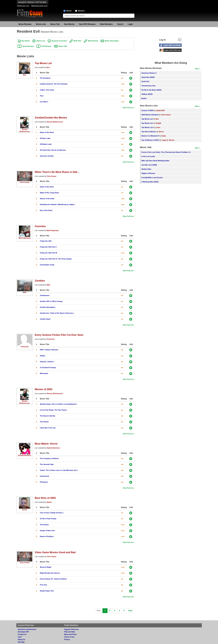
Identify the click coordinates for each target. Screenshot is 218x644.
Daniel (25, 510)
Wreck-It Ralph (46, 567)
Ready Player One (47, 591)
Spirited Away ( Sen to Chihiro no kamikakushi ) (59, 404)
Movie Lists (41, 24)
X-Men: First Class (47, 90)
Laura (158, 127)
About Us (21, 639)
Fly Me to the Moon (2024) (151, 90)
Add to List (41, 41)
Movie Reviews (25, 24)
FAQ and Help (70, 632)
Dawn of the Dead (47, 132)
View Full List (128, 108)
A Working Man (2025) (150, 182)
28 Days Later (45, 138)
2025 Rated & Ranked (150, 115)
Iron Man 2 (44, 102)
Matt (25, 292)
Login (130, 24)
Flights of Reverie (148, 173)
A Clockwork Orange (48, 367)
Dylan (164, 136)
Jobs (20, 637)
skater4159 (160, 110)
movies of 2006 (147, 110)
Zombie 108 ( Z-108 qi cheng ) (51, 301)
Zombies (40, 281)
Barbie (144, 98)
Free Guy (44, 585)
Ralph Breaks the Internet (50, 573)
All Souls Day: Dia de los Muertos (53, 150)
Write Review (93, 41)
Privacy (67, 639)
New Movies (69, 24)
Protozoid (25, 347)
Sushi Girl (145, 81)
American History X (149, 73)
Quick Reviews (28, 46)
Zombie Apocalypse (48, 307)
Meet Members (106, 24)
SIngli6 (158, 123)
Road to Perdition (47, 536)
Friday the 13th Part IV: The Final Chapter (56, 259)
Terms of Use (69, 637)
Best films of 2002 (45, 498)
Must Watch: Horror (46, 444)
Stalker (43, 356)
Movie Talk (55, 24)
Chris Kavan (25, 182)
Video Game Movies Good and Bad (55, 552)
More (197, 69)
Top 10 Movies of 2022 (150, 140)
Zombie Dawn (45, 319)
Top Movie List (43, 63)
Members (81, 11)
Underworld (45, 476)
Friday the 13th (46, 241)
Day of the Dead (46, 210)
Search (120, 24)
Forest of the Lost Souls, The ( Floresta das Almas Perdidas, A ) (166, 152)
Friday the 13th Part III (49, 253)
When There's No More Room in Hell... (57, 172)
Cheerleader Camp (47, 265)
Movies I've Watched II (150, 136)
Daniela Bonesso (25, 455)
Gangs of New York (47, 531)
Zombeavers (45, 295)
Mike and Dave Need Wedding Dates (155, 161)
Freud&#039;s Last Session (152, 178)
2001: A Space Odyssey (49, 350)
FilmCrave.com (23, 6)
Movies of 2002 (44, 389)
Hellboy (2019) (147, 94)
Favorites (40, 226)
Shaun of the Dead (47, 199)
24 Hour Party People (48, 519)
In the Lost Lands (148, 156)
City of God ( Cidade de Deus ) (52, 513)
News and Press (70, 634)
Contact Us (22, 634)
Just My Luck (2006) (149, 165)
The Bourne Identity (48, 416)
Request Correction (59, 41)
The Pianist (44, 422)
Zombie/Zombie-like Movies (51, 118)
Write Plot (77, 41)
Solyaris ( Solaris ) (47, 362)
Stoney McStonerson (55, 122)
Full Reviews (46, 46)
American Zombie (47, 156)
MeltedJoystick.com (39, 6)
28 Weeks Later (46, 144)
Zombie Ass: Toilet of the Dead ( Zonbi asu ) (57, 313)
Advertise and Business (27, 629)
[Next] (130, 611)
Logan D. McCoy (168, 140)
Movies (69, 11)
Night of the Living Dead (49, 193)
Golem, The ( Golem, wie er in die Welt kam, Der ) (59, 470)
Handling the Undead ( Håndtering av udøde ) (58, 204)
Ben (25, 75)
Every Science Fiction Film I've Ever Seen (59, 335)
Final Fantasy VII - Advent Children (53, 579)
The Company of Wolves (49, 458)
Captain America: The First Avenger (54, 84)
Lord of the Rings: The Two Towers (54, 410)
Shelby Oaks (146, 169)
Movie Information (112, 41)
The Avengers (45, 78)
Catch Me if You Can (48, 428)
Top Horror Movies (149, 132)
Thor (42, 96)
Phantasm (44, 482)
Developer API (23, 632)
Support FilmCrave (72, 629)
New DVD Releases (87, 24)
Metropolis (44, 373)
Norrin (161, 132)
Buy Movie (26, 41)
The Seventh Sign (47, 464)
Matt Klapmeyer (25, 238)
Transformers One (148, 86)
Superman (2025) (148, 77)
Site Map (21, 642)
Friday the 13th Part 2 (48, 247)
